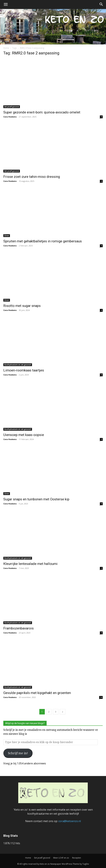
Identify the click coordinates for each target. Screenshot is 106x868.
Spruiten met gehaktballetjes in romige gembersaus (43, 241)
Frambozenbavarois (18, 628)
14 (101, 697)
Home (6, 48)
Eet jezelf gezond (12, 107)
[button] (6, 4)
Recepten (77, 858)
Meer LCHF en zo (61, 858)
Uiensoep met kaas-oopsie (24, 435)
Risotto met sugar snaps (22, 306)
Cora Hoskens (10, 117)
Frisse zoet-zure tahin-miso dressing (32, 177)
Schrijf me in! (18, 753)
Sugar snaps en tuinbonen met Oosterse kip (36, 499)
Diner (7, 236)
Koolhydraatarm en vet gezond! (18, 365)
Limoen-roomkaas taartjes (24, 370)
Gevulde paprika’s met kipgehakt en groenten (37, 693)
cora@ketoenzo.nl (70, 821)
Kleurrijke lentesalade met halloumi (30, 564)
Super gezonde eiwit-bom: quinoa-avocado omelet (42, 112)
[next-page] (63, 712)
